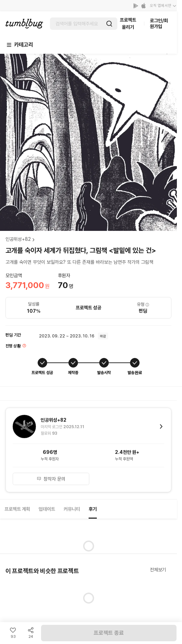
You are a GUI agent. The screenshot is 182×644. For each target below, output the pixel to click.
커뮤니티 (72, 509)
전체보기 (158, 570)
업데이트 (47, 509)
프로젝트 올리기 (128, 23)
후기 (93, 509)
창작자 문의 (51, 479)
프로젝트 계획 (17, 509)
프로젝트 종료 (109, 633)
